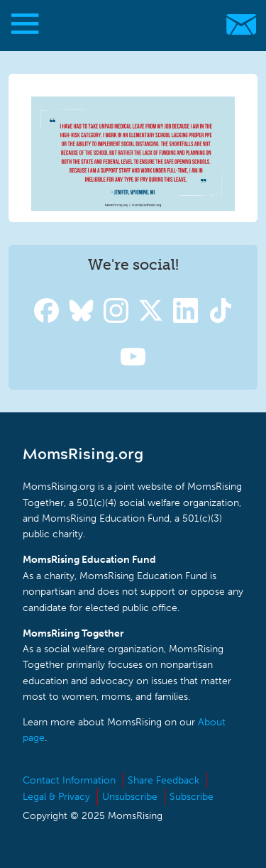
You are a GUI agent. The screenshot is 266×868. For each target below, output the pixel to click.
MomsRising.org (126, 24)
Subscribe (192, 797)
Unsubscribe (130, 797)
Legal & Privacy (56, 797)
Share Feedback (164, 780)
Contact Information (69, 780)
